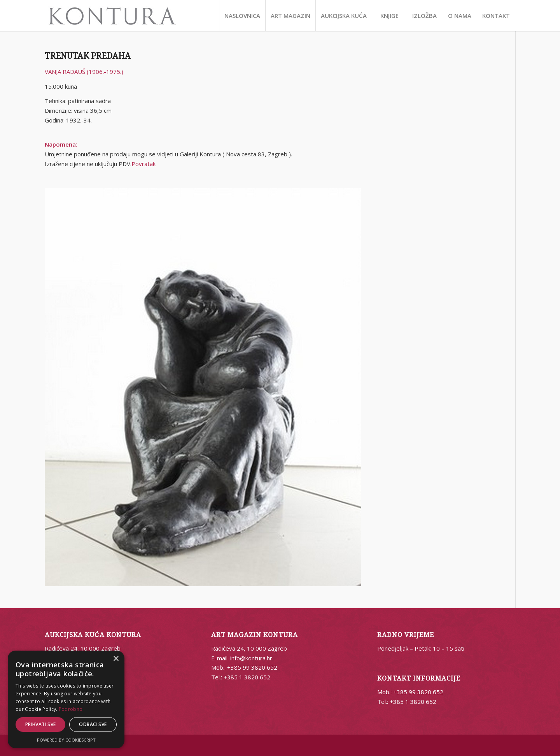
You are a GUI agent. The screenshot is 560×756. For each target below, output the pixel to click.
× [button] (116, 659)
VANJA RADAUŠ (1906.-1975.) (84, 72)
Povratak (143, 164)
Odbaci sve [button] (93, 724)
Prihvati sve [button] (41, 724)
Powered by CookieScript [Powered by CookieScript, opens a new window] (66, 740)
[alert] (66, 699)
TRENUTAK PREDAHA (88, 56)
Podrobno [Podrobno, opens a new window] (71, 709)
